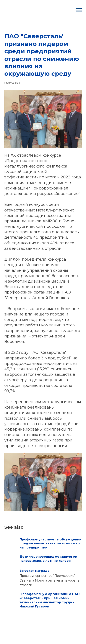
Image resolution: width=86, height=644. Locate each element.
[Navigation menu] (79, 10)
